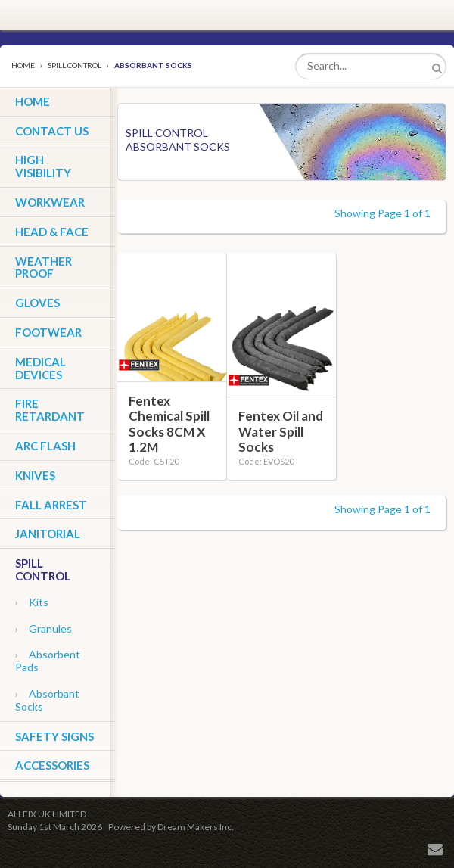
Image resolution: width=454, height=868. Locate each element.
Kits (32, 602)
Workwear (50, 202)
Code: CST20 (154, 461)
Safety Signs (54, 736)
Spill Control (75, 65)
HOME (33, 101)
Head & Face (52, 232)
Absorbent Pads (48, 661)
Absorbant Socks (47, 700)
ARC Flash (45, 446)
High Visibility (43, 166)
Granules (44, 628)
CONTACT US (52, 131)
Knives (35, 475)
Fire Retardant (50, 410)
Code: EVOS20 (266, 461)
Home (23, 65)
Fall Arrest (51, 505)
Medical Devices (40, 368)
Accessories (52, 765)
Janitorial (48, 534)
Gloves (37, 303)
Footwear (48, 332)
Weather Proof (44, 268)
